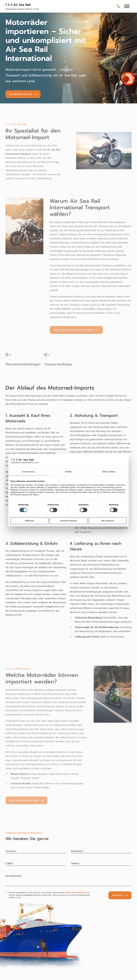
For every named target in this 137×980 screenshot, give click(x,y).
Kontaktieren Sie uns (21, 94)
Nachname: (77, 851)
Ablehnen (29, 521)
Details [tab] (68, 472)
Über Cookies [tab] (109, 472)
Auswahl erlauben (68, 521)
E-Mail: (9, 863)
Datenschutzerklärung (75, 893)
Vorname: (11, 851)
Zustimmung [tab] (28, 472)
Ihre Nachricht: (14, 876)
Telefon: (76, 863)
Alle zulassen (108, 521)
